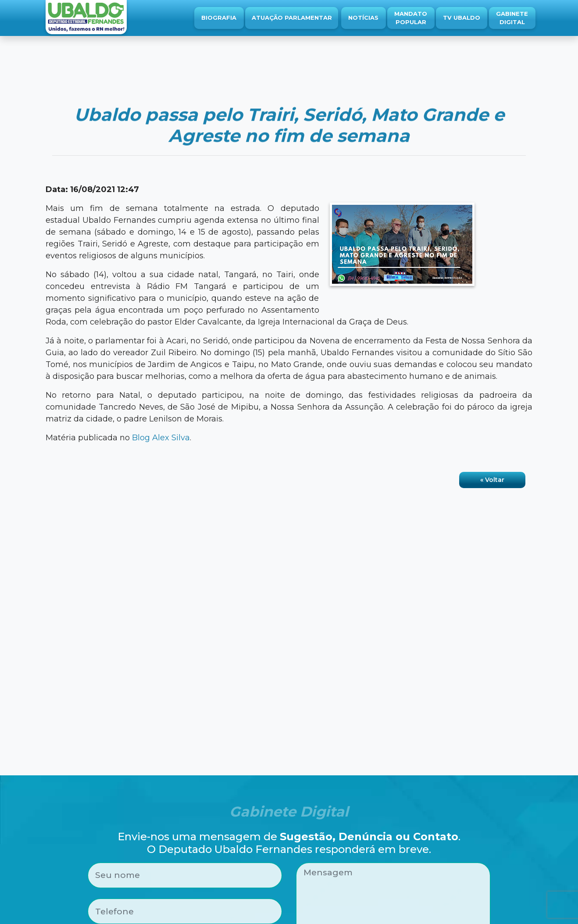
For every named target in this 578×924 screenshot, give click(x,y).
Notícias (363, 18)
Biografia (219, 18)
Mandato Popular (411, 18)
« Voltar (492, 480)
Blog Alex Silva (161, 438)
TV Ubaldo (462, 18)
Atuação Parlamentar (292, 18)
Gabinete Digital (512, 18)
